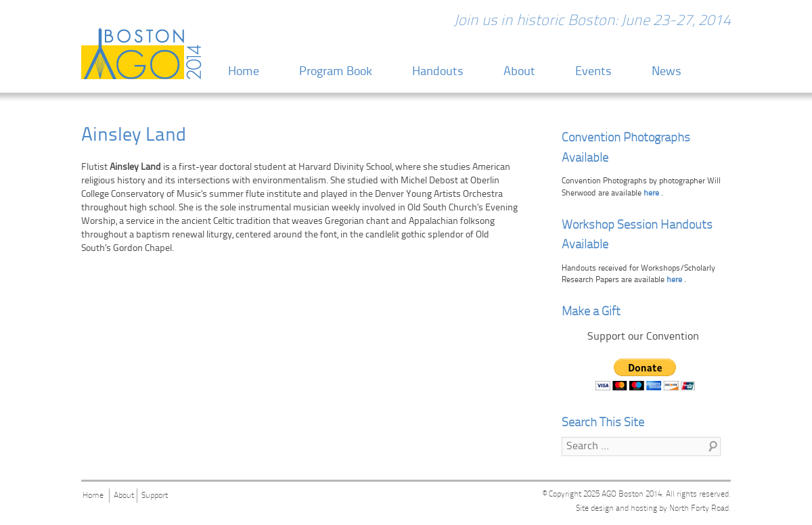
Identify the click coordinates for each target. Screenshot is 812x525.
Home (244, 72)
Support (155, 496)
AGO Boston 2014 (632, 495)
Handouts (438, 72)
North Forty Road (699, 509)
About (519, 72)
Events (593, 72)
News (667, 72)
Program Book (336, 72)
